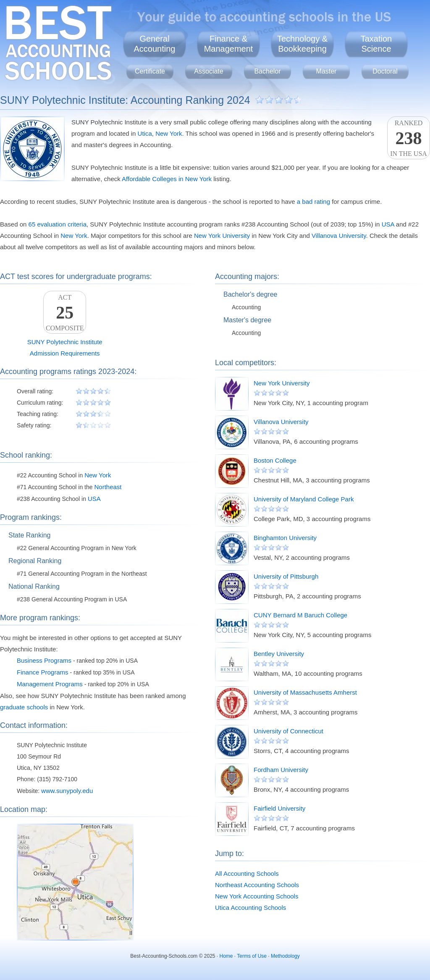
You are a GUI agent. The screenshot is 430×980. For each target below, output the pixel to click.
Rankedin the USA (409, 138)
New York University (222, 236)
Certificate (150, 71)
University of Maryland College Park (304, 499)
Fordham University (281, 770)
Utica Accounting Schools (250, 908)
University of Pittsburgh (286, 576)
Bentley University (279, 654)
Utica (145, 133)
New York (169, 133)
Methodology (285, 956)
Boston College (275, 460)
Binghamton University (285, 538)
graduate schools (24, 707)
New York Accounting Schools (257, 896)
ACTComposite (65, 313)
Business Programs (44, 660)
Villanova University (339, 236)
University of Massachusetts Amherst (305, 692)
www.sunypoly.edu (67, 791)
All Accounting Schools (247, 873)
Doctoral (385, 71)
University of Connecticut (288, 731)
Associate (208, 71)
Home (226, 956)
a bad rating (313, 202)
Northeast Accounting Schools (257, 885)
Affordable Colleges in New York (167, 179)
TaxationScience (376, 44)
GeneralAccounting (155, 44)
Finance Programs (43, 672)
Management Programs (50, 684)
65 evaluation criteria (58, 224)
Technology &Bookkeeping (302, 44)
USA (388, 224)
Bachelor (267, 71)
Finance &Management (229, 44)
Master (326, 71)
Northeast (108, 487)
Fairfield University (279, 808)
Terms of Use (252, 956)
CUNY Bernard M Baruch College (300, 615)
